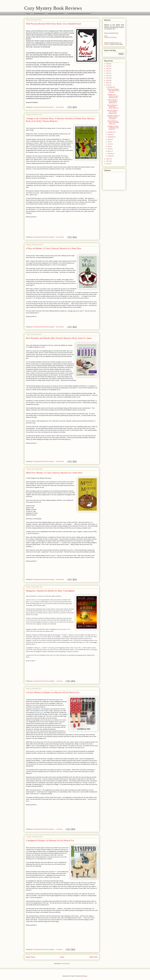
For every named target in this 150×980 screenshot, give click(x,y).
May (109, 146)
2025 (108, 66)
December (111, 87)
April (109, 149)
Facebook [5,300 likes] (110, 37)
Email (106, 36)
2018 (108, 83)
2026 (108, 64)
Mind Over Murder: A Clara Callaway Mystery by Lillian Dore (54, 473)
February (110, 154)
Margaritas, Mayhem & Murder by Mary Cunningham (50, 591)
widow (32, 602)
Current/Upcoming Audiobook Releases (79, 14)
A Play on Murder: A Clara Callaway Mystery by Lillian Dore (54, 248)
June (109, 144)
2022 (108, 73)
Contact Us (107, 44)
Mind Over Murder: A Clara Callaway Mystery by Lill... (113, 112)
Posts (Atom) (66, 964)
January (110, 156)
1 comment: (59, 681)
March (109, 151)
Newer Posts (30, 957)
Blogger (85, 976)
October (110, 135)
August (110, 139)
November (111, 132)
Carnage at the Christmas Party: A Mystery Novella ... (113, 96)
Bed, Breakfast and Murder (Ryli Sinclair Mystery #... (113, 107)
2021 (108, 76)
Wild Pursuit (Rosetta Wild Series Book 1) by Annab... (113, 91)
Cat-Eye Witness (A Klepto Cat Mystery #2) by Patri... (113, 122)
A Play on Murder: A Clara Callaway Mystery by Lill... (113, 101)
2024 (108, 69)
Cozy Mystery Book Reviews (53, 8)
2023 (108, 71)
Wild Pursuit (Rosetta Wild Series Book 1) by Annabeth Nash (53, 24)
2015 (108, 161)
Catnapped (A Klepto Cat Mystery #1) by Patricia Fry (50, 840)
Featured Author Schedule (56, 14)
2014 (108, 164)
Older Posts (94, 957)
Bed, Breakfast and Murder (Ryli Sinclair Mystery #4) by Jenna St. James (59, 338)
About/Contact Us (39, 14)
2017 (108, 85)
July (109, 142)
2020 (108, 78)
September (111, 137)
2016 (108, 159)
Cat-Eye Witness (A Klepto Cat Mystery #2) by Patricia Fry (53, 692)
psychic (42, 713)
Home (28, 14)
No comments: (60, 107)
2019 (108, 80)
